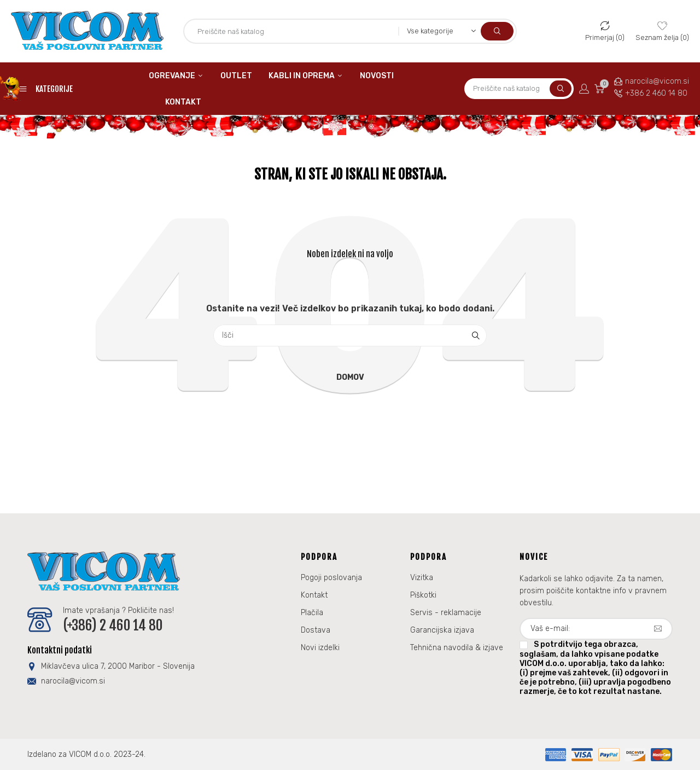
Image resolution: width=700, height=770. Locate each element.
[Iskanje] (350, 335)
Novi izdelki (320, 648)
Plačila (312, 613)
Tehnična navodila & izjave (457, 648)
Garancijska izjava (442, 630)
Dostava (316, 630)
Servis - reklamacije (446, 613)
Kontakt (314, 595)
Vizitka (422, 578)
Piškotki (423, 595)
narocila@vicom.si (657, 81)
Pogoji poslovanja (331, 578)
